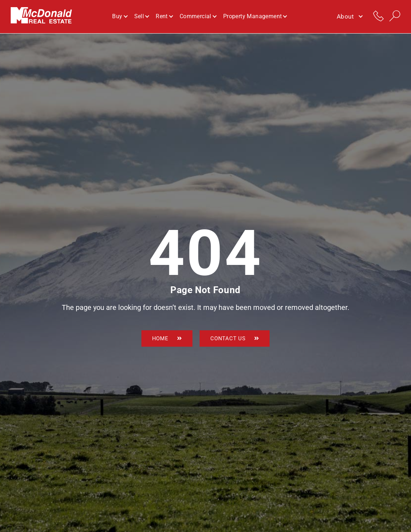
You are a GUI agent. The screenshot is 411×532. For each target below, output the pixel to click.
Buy (119, 17)
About (349, 17)
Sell (142, 17)
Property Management (255, 17)
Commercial (198, 17)
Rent (164, 17)
